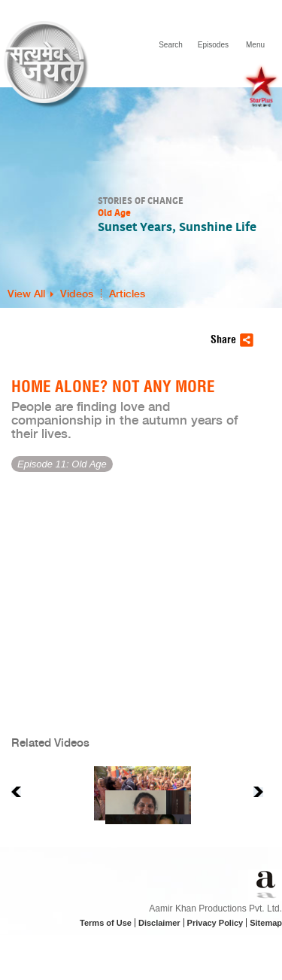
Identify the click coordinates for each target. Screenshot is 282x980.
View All (26, 294)
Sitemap (266, 923)
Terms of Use (106, 923)
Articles (127, 294)
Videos (77, 294)
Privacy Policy (215, 923)
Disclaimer (159, 923)
